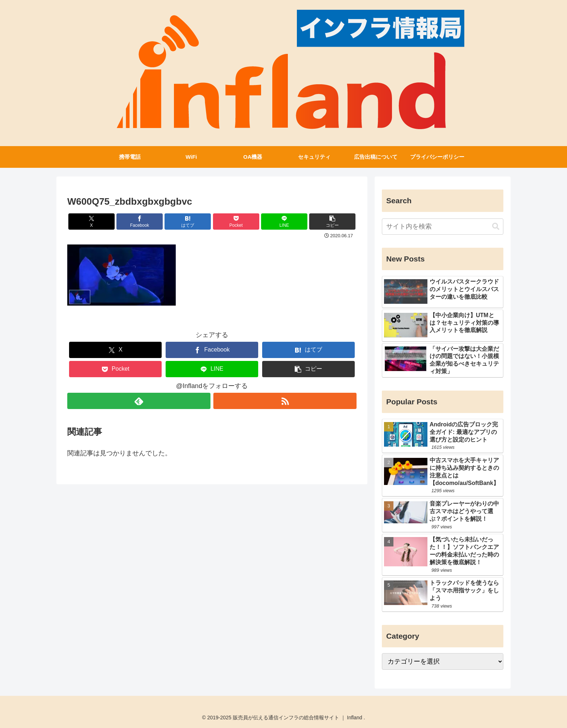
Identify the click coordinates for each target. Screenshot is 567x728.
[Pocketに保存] (236, 222)
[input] (443, 227)
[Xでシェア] (91, 222)
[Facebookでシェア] (140, 222)
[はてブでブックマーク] (188, 222)
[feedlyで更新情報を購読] (139, 401)
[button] (332, 222)
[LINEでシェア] (284, 222)
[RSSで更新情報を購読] (285, 401)
